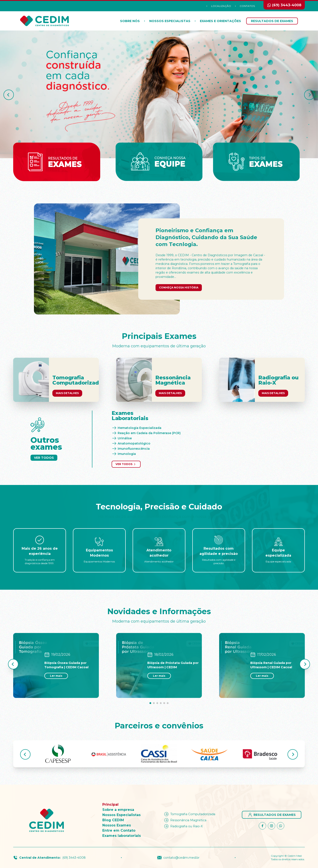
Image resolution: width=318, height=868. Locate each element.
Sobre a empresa (118, 810)
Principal (110, 804)
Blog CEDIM (113, 820)
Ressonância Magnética (185, 820)
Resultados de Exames (272, 21)
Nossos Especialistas (170, 21)
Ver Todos (44, 458)
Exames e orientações (220, 21)
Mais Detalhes (67, 393)
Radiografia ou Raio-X (183, 826)
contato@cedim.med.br (178, 858)
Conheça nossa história (179, 287)
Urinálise (122, 438)
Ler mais (56, 676)
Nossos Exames (117, 825)
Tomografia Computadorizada (189, 814)
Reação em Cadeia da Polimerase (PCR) (146, 433)
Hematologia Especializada (137, 428)
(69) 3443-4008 (74, 858)
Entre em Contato (119, 830)
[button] (9, 95)
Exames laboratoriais (122, 836)
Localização (221, 6)
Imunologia (124, 454)
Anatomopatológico (131, 443)
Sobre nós (130, 21)
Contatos (247, 6)
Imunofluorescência (131, 449)
